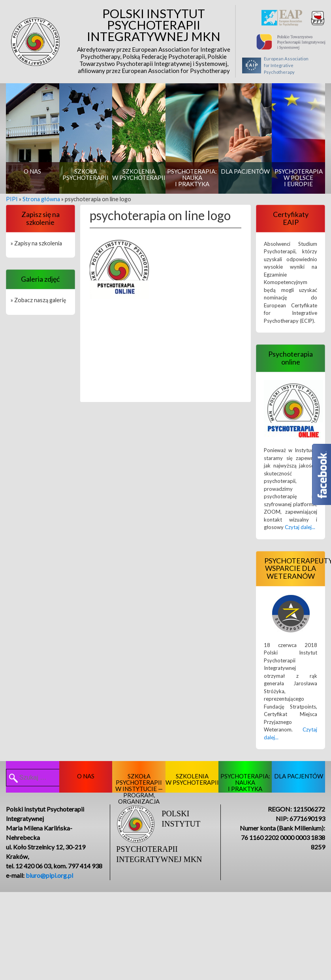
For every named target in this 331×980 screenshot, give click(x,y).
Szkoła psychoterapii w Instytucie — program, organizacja (139, 783)
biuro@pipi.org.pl (49, 875)
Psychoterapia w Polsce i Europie (299, 178)
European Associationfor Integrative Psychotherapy (275, 65)
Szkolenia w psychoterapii (139, 174)
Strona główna (41, 199)
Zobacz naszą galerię (40, 300)
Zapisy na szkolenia (38, 243)
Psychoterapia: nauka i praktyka (192, 178)
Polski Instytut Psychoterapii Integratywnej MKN (154, 41)
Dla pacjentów (245, 171)
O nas (32, 171)
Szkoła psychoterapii (86, 174)
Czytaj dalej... (300, 527)
